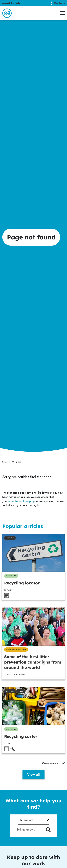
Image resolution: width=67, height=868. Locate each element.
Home (5, 462)
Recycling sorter (21, 736)
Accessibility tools (11, 3)
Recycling (11, 576)
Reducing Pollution (16, 650)
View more (53, 763)
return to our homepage (21, 501)
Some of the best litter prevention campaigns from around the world (33, 662)
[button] (62, 13)
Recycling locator (22, 583)
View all (33, 774)
